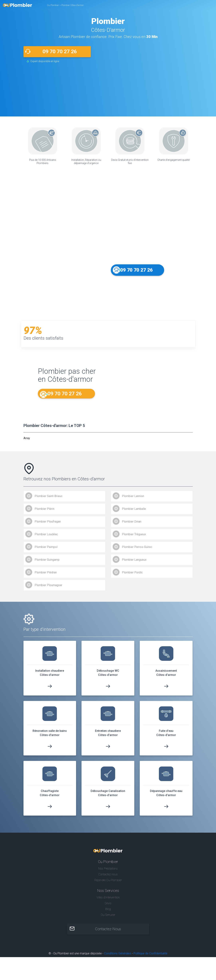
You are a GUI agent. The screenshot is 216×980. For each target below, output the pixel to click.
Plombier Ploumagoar (48, 588)
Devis (108, 907)
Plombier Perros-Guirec (137, 550)
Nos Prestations (108, 872)
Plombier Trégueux (134, 538)
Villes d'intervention (108, 901)
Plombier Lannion (133, 499)
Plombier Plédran (46, 576)
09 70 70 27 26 (60, 52)
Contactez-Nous (108, 932)
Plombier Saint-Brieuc (48, 499)
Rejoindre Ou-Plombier (108, 883)
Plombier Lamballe (134, 512)
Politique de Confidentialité (150, 957)
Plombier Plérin (44, 512)
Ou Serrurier (108, 918)
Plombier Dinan (132, 525)
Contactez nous (108, 878)
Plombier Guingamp (47, 563)
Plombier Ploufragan (48, 525)
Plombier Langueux (134, 563)
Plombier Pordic (132, 576)
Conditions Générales (118, 957)
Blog (108, 913)
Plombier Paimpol (46, 550)
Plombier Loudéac (46, 538)
